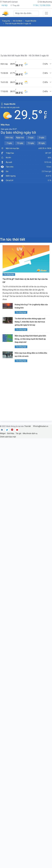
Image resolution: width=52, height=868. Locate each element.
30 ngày (42, 143)
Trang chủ (6, 21)
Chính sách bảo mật (8, 437)
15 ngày (31, 143)
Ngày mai (20, 138)
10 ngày (20, 143)
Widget (3, 433)
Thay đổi (15, 5)
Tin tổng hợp (9, 274)
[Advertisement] (26, 210)
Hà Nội (5, 5)
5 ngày (42, 138)
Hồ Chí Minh (18, 21)
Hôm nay (9, 138)
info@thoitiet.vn (41, 426)
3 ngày (31, 138)
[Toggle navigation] (46, 13)
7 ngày (9, 143)
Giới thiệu (11, 433)
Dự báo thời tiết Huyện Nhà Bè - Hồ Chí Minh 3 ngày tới (25, 56)
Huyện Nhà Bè (31, 21)
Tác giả (18, 433)
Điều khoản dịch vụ (30, 433)
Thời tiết (27, 426)
